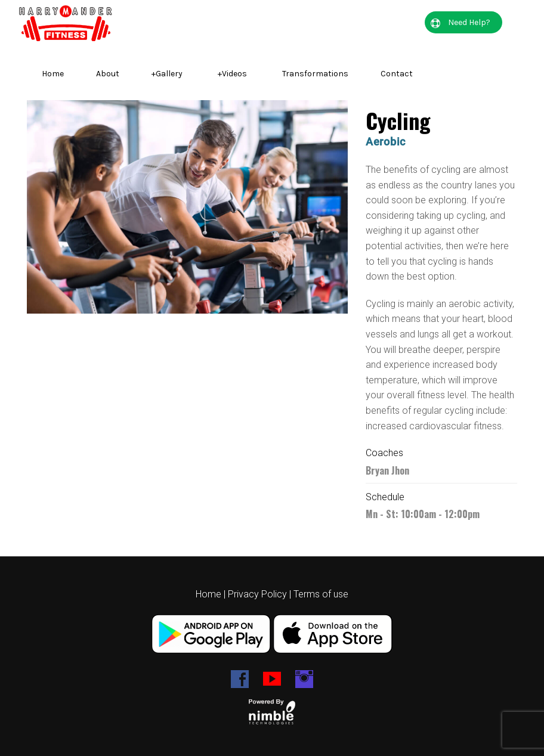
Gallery (167, 74)
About (108, 74)
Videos (232, 74)
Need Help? (460, 23)
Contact (397, 74)
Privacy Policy (257, 594)
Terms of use (321, 594)
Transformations (315, 74)
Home (53, 74)
